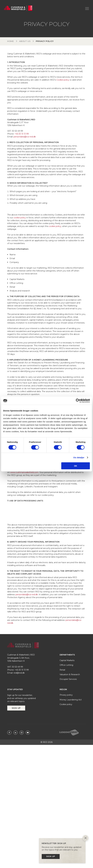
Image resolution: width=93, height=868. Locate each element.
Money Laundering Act (71, 700)
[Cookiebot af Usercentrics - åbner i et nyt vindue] (78, 401)
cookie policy (20, 218)
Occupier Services (68, 679)
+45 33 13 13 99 (22, 134)
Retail (62, 670)
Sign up (16, 708)
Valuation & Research (70, 674)
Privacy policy (66, 695)
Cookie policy (66, 704)
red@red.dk (19, 673)
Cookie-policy (63, 80)
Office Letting (66, 665)
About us (25, 41)
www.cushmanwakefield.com (24, 472)
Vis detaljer (79, 457)
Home (11, 41)
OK (76, 466)
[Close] (85, 838)
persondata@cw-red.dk (25, 137)
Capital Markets (67, 660)
